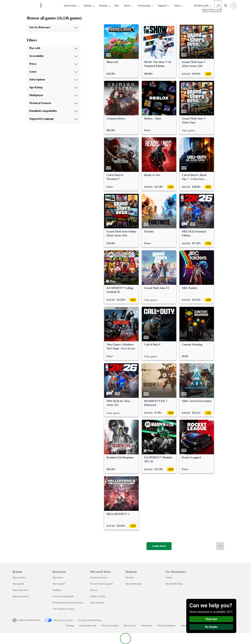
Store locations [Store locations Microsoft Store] (97, 603)
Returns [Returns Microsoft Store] (94, 590)
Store (127, 5)
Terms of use (130, 625)
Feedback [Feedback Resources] (57, 590)
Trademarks (146, 625)
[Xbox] (52, 5)
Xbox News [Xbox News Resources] (58, 577)
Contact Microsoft (88, 625)
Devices (103, 5)
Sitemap (70, 625)
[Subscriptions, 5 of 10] (54, 80)
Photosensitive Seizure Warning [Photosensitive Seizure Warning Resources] (68, 603)
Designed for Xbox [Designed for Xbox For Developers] (174, 584)
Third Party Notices (166, 625)
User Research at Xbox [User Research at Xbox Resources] (63, 609)
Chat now (211, 619)
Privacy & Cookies (110, 625)
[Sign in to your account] (234, 5)
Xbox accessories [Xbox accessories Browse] (21, 596)
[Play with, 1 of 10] (54, 48)
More (177, 5)
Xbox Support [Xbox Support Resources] (59, 584)
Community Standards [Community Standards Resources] (63, 596)
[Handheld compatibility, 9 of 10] (54, 111)
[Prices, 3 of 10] (54, 64)
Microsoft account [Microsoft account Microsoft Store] (99, 577)
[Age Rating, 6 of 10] (54, 87)
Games (88, 5)
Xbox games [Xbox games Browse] (18, 584)
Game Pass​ (70, 5)
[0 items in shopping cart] (226, 5)
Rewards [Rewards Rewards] (130, 577)
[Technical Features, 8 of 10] (54, 103)
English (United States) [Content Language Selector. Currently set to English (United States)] (29, 620)
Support (162, 5)
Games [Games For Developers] (169, 577)
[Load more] (159, 546)
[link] (121, 51)
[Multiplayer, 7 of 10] (54, 95)
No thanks (211, 627)
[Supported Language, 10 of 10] (54, 119)
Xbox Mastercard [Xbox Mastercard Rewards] (134, 584)
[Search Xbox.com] (218, 5)
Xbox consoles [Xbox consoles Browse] (19, 577)
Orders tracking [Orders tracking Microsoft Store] (98, 596)
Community (144, 5)
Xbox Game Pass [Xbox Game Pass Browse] (20, 590)
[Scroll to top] (220, 546)
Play (117, 5)
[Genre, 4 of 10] (54, 72)
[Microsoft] (26, 5)
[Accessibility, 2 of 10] (54, 56)
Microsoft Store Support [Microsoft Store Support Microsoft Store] (102, 584)
